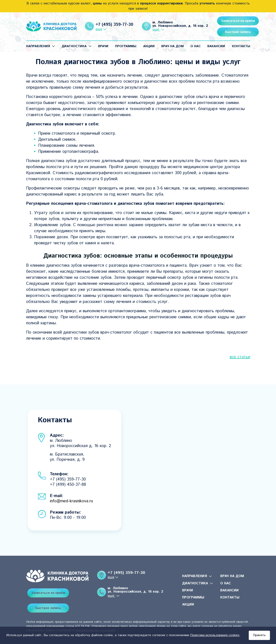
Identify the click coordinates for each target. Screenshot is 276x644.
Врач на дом (173, 46)
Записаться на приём (228, 21)
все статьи (240, 357)
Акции (149, 46)
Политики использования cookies (215, 635)
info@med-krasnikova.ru (71, 501)
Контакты (241, 46)
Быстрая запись (228, 32)
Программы (126, 46)
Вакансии (216, 46)
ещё (95, 29)
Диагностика (74, 46)
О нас (196, 46)
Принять (259, 635)
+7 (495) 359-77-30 (111, 25)
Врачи (103, 46)
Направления (38, 46)
